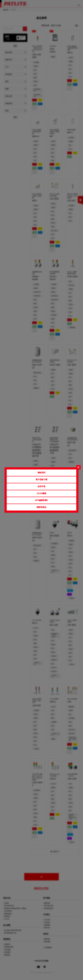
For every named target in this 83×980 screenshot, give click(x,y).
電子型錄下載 (41, 480)
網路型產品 (41, 507)
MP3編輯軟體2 (41, 500)
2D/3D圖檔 (41, 493)
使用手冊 (41, 486)
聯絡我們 (41, 473)
